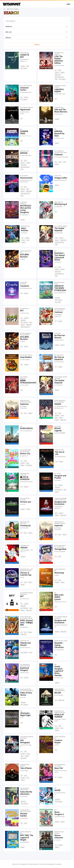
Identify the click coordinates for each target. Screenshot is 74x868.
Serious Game (24, 790)
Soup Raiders (26, 357)
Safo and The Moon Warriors (61, 111)
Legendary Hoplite (59, 90)
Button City (25, 453)
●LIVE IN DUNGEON (25, 478)
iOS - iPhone (59, 300)
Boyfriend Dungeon (25, 669)
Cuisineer (59, 312)
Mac (65, 162)
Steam (63, 73)
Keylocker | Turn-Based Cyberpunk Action (59, 256)
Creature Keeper (58, 741)
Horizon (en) (26, 502)
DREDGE (24, 153)
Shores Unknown (59, 836)
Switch (23, 66)
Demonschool (26, 178)
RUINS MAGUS (26, 428)
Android (57, 298)
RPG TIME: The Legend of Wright (27, 837)
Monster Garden (24, 815)
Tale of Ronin (26, 768)
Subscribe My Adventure (26, 793)
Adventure (23, 53)
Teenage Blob (60, 549)
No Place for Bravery (60, 336)
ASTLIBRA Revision (24, 256)
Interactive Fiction (25, 402)
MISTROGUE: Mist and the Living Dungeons (26, 209)
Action (56, 86)
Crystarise (25, 286)
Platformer (26, 335)
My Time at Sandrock (59, 358)
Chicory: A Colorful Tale (26, 574)
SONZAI (58, 404)
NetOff (57, 790)
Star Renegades (25, 741)
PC (56, 70)
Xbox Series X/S (59, 77)
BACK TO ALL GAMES (13, 9)
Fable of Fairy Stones (26, 694)
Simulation (60, 310)
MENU (68, 4)
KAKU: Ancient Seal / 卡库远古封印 (27, 622)
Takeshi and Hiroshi (25, 644)
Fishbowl (58, 154)
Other (25, 86)
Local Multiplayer (27, 570)
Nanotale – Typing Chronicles (59, 645)
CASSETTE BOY (25, 56)
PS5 (28, 66)
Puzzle (61, 152)
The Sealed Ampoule (59, 229)
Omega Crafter (61, 178)
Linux (60, 162)
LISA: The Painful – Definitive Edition (59, 60)
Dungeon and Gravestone (60, 503)
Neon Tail (59, 768)
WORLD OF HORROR (59, 716)
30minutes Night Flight (25, 714)
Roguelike (23, 204)
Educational (61, 282)
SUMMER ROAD (24, 132)
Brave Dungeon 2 (59, 813)
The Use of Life (60, 453)
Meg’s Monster (25, 229)
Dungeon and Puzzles (60, 477)
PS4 (60, 70)
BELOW (58, 693)
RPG (28, 53)
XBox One (58, 75)
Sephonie (24, 404)
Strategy (57, 54)
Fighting (30, 618)
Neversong (59, 573)
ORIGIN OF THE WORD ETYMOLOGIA (60, 288)
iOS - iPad (58, 302)
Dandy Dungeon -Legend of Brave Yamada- (59, 671)
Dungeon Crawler (28, 107)
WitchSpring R (61, 204)
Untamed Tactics (24, 89)
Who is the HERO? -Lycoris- (59, 597)
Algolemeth (25, 109)
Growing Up (25, 525)
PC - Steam (24, 68)
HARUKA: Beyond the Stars (59, 133)
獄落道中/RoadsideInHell (28, 381)
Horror (25, 377)
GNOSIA (24, 548)
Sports (59, 426)
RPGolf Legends (58, 429)
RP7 (22, 311)
